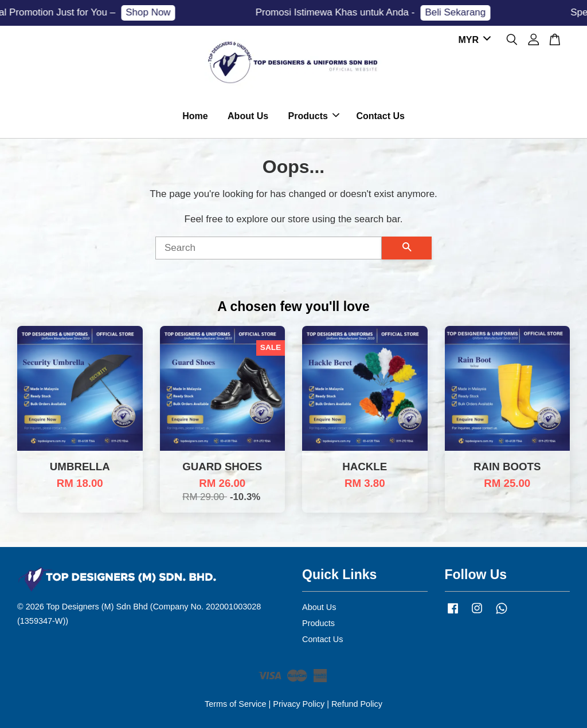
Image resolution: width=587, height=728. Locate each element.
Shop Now (152, 12)
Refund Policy (357, 704)
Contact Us (380, 116)
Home (195, 116)
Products (314, 116)
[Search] (269, 248)
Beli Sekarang (460, 12)
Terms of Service (236, 704)
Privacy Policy (299, 704)
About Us (248, 116)
